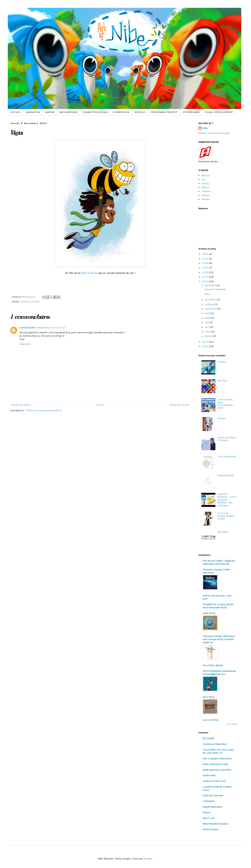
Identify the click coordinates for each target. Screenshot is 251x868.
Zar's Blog (208, 697)
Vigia (207, 294)
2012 (206, 346)
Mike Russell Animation (215, 824)
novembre (211, 299)
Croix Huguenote (227, 456)
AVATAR (50, 112)
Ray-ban (222, 381)
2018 (206, 263)
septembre (211, 309)
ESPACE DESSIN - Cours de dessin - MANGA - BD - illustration (227, 500)
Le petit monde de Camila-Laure (217, 788)
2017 (206, 268)
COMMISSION (121, 112)
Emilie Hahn (209, 775)
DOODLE (140, 112)
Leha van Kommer (213, 795)
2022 (206, 254)
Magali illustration (212, 807)
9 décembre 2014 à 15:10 (50, 328)
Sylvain (205, 195)
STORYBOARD (191, 112)
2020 (206, 259)
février (209, 336)
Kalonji (205, 183)
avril (208, 327)
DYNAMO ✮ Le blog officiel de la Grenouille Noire (218, 606)
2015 (206, 277)
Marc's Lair (209, 818)
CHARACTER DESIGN (95, 112)
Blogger (148, 859)
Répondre (25, 344)
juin (207, 322)
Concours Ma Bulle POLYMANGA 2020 (225, 404)
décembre (211, 285)
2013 (206, 342)
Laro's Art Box (211, 720)
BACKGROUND (68, 112)
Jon (203, 179)
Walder (205, 199)
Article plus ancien (179, 405)
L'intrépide (208, 801)
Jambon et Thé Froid (214, 781)
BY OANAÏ (208, 738)
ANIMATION (33, 112)
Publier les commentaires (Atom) (44, 410)
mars (208, 331)
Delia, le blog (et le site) (215, 764)
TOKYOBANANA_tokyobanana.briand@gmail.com (219, 673)
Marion (205, 187)
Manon (206, 812)
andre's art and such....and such (217, 597)
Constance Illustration (215, 744)
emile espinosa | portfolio (217, 770)
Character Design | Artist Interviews (216, 571)
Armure (222, 418)
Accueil (100, 405)
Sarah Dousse (211, 829)
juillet (208, 318)
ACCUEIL (16, 112)
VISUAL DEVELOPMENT (219, 112)
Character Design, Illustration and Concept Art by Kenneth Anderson (219, 639)
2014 (206, 281)
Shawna (206, 191)
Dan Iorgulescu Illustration (217, 758)
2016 (206, 272)
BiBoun (206, 175)
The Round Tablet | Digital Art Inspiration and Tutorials (219, 562)
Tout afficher (232, 724)
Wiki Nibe (223, 532)
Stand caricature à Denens (226, 439)
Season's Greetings (215, 289)
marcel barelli (27, 328)
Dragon (222, 362)
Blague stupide (226, 475)
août (208, 313)
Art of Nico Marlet (213, 665)
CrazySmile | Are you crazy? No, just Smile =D (218, 751)
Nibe (205, 128)
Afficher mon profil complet (214, 133)
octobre (210, 304)
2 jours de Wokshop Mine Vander (226, 516)
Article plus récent (21, 405)
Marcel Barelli (90, 273)
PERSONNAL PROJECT (164, 112)
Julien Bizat (209, 613)
